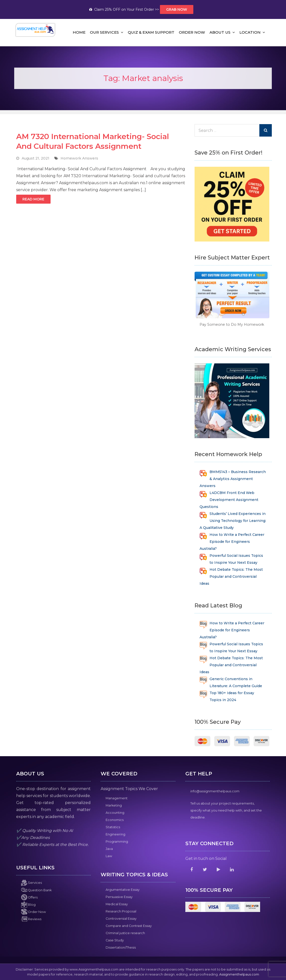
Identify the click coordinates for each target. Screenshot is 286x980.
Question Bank (36, 890)
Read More (33, 199)
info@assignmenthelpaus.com (215, 791)
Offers (29, 897)
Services (32, 883)
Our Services (104, 32)
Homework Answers (79, 158)
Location (250, 32)
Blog (28, 905)
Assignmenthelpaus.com (239, 974)
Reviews (31, 919)
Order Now (192, 32)
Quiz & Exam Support (151, 32)
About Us (220, 32)
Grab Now (177, 9)
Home (79, 32)
